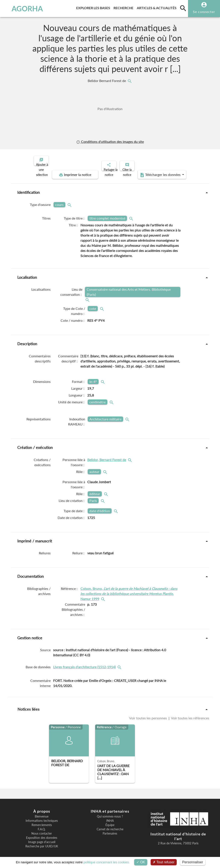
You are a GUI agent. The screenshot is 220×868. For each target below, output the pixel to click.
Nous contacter (42, 830)
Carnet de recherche (110, 826)
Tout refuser (164, 862)
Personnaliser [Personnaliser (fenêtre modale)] (193, 862)
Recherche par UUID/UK (42, 843)
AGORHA (22, 9)
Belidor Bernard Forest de (107, 81)
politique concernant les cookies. (107, 862)
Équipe (110, 821)
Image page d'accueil (42, 838)
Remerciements (42, 821)
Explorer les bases (94, 7)
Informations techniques (42, 817)
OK (141, 862)
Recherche (124, 7)
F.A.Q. (42, 826)
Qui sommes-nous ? (110, 813)
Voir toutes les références (190, 714)
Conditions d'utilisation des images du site (110, 142)
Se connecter (204, 12)
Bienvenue (42, 813)
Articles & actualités (157, 7)
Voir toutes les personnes (148, 714)
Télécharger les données (158, 171)
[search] (183, 8)
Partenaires (110, 830)
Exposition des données (42, 834)
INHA (110, 817)
